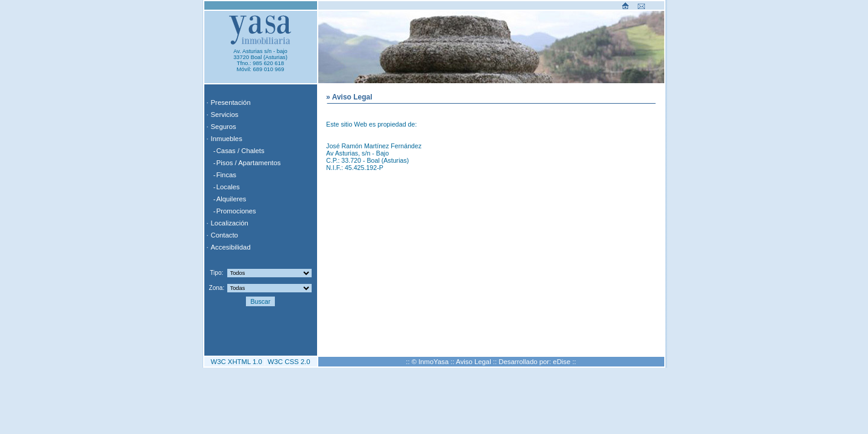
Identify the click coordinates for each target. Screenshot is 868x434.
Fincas (226, 175)
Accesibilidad (231, 247)
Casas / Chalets (241, 151)
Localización (230, 223)
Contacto (225, 235)
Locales (228, 187)
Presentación (231, 102)
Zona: (217, 288)
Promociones (236, 211)
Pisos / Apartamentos (249, 163)
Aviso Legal (473, 362)
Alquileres (231, 199)
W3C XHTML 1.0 (237, 362)
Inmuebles (227, 139)
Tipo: (216, 273)
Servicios (225, 115)
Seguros (224, 127)
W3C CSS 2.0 (289, 362)
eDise (561, 362)
